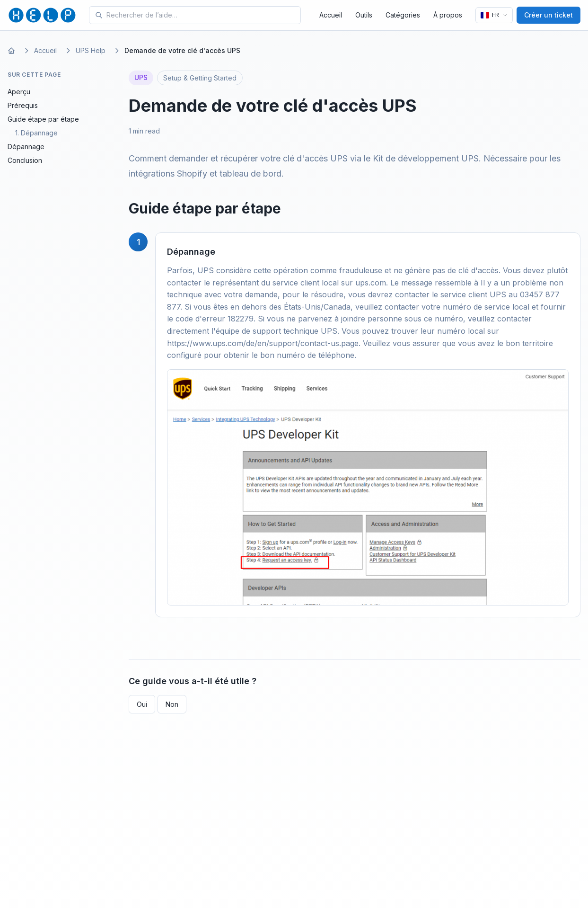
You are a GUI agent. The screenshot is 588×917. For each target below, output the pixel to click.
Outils (364, 15)
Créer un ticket (549, 15)
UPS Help (91, 50)
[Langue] (494, 15)
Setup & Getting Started (200, 78)
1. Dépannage (36, 133)
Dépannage (26, 147)
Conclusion (25, 160)
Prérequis (23, 105)
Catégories (403, 15)
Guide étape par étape (43, 119)
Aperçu (19, 92)
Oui (142, 704)
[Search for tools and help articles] (202, 15)
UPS (141, 77)
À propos (448, 15)
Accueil (331, 15)
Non (172, 704)
